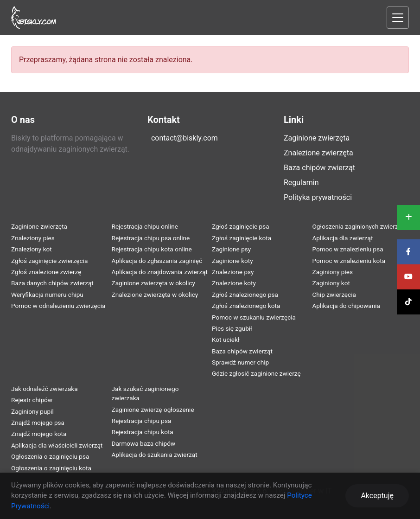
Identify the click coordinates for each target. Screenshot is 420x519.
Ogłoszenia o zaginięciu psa (50, 456)
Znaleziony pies (33, 238)
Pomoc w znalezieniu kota (349, 261)
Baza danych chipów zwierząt (52, 283)
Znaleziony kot (32, 249)
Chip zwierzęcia (334, 295)
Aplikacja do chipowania (346, 306)
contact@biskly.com (185, 138)
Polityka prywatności (318, 197)
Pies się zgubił (232, 328)
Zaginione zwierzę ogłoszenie (153, 410)
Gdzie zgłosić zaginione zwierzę (256, 373)
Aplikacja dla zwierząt (343, 238)
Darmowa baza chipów (144, 443)
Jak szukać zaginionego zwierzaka (145, 393)
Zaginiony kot (331, 283)
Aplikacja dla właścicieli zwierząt (57, 445)
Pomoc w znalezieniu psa (348, 249)
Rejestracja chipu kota (143, 432)
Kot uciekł (226, 340)
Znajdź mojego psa (38, 423)
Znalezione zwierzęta (318, 153)
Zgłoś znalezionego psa (245, 295)
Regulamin (301, 183)
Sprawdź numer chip (240, 362)
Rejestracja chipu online (145, 226)
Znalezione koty (234, 283)
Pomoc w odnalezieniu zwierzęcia (58, 306)
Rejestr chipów (32, 400)
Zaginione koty (232, 261)
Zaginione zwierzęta (317, 138)
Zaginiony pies (333, 272)
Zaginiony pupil (32, 411)
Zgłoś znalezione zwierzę (46, 272)
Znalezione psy (233, 272)
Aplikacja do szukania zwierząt (155, 455)
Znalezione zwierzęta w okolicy (155, 295)
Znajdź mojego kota (39, 434)
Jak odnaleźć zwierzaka (45, 389)
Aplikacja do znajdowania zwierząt (160, 272)
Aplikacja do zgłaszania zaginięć (157, 261)
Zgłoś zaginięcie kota (242, 238)
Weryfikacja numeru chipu (47, 295)
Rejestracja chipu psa (142, 421)
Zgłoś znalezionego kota (246, 306)
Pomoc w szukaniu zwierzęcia (254, 317)
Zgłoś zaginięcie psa (241, 226)
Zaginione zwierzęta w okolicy (153, 283)
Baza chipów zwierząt (319, 168)
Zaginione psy (231, 249)
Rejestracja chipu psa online (151, 238)
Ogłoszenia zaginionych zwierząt (358, 226)
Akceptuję (377, 496)
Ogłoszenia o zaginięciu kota (51, 468)
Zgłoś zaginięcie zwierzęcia (49, 261)
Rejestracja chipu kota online (152, 249)
